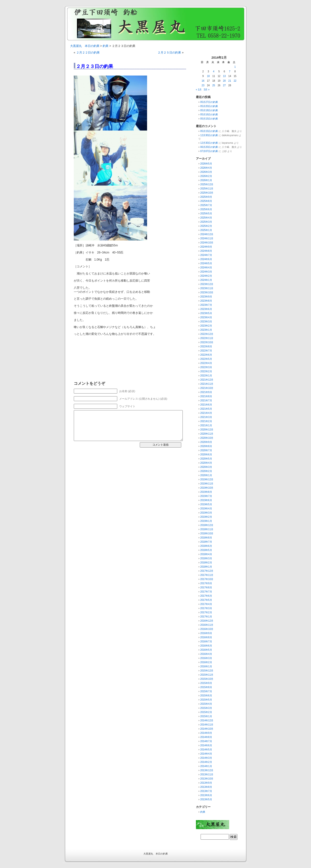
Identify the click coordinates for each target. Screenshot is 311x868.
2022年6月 (206, 355)
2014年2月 (206, 762)
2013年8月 (206, 787)
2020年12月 (207, 430)
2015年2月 (206, 712)
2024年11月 (207, 238)
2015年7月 (206, 691)
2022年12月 (207, 334)
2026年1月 (206, 180)
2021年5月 (206, 409)
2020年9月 (206, 442)
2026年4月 (206, 168)
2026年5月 (206, 164)
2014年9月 (206, 733)
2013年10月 (207, 779)
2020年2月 (206, 471)
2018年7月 (206, 542)
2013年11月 (207, 775)
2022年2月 (206, 371)
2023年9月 (206, 297)
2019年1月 (206, 521)
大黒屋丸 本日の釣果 (85, 46)
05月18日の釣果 (209, 110)
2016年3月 (206, 658)
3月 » (207, 90)
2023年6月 (206, 309)
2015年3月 (206, 708)
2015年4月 (206, 704)
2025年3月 (206, 222)
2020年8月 (206, 446)
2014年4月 (206, 754)
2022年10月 (207, 342)
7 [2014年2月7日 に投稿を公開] (230, 71)
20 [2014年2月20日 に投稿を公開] (224, 81)
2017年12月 (207, 571)
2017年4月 (206, 604)
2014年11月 (207, 725)
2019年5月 (206, 504)
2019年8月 (206, 492)
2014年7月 (206, 741)
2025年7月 (206, 205)
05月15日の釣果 (209, 119)
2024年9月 (206, 247)
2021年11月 (207, 384)
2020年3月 (206, 467)
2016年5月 (206, 650)
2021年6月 (206, 405)
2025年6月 (206, 209)
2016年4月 (206, 654)
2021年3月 (206, 417)
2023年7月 (206, 305)
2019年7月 (206, 496)
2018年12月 (207, 525)
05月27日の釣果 (209, 102)
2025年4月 (206, 218)
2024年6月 (206, 259)
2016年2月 (206, 662)
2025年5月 (206, 214)
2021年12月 (207, 380)
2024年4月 (206, 268)
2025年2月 (206, 226)
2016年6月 (206, 646)
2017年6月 (206, 596)
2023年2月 (206, 326)
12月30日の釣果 (209, 135)
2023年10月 (207, 292)
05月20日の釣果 (209, 106)
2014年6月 (206, 745)
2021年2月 (206, 421)
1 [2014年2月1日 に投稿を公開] (235, 67)
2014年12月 (207, 720)
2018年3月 (206, 558)
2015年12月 (207, 671)
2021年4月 (206, 413)
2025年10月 (207, 193)
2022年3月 (206, 367)
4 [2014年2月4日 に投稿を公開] (214, 71)
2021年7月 (206, 401)
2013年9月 (206, 783)
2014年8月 (206, 737)
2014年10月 (207, 729)
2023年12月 (207, 284)
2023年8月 (206, 301)
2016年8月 (206, 637)
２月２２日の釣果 (88, 53)
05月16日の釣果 (209, 115)
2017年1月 (206, 617)
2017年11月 (207, 575)
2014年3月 (206, 758)
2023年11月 (207, 288)
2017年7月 (206, 592)
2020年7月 (206, 450)
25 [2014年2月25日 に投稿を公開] (214, 85)
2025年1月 (206, 230)
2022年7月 (206, 351)
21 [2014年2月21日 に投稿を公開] (230, 81)
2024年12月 (207, 234)
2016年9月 (206, 633)
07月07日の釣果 (209, 151)
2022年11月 (207, 338)
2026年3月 (206, 172)
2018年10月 (207, 533)
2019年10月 (207, 488)
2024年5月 (206, 263)
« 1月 (199, 90)
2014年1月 (206, 766)
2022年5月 (206, 359)
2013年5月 (206, 799)
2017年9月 (206, 583)
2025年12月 (207, 184)
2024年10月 (207, 243)
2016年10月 (207, 629)
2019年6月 (206, 500)
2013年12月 (207, 770)
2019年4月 (206, 509)
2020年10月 (207, 438)
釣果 (106, 46)
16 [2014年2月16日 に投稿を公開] (203, 81)
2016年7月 (206, 642)
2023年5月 (206, 313)
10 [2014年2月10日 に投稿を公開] (208, 76)
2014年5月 (206, 750)
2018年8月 (206, 538)
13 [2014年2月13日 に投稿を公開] (224, 76)
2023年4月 (206, 317)
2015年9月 (206, 683)
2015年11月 (207, 675)
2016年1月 (206, 666)
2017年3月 (206, 608)
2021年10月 (207, 388)
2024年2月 (206, 276)
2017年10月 (207, 579)
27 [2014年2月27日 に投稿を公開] (224, 85)
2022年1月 (206, 376)
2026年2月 (206, 176)
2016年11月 (207, 625)
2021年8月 (206, 396)
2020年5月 (206, 459)
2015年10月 (207, 679)
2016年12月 (207, 621)
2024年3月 (206, 272)
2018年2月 (206, 563)
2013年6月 (206, 795)
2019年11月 (207, 484)
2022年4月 (206, 363)
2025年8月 (206, 201)
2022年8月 (206, 346)
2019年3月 (206, 513)
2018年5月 (206, 550)
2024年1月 (206, 280)
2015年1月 (206, 716)
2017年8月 (206, 588)
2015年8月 (206, 687)
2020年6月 (206, 455)
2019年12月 (207, 479)
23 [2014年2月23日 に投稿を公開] (203, 85)
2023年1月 (206, 330)
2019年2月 (206, 517)
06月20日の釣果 (209, 147)
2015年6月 (206, 696)
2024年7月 (206, 255)
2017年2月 (206, 612)
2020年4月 (206, 463)
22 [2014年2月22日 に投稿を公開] (235, 81)
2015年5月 (206, 700)
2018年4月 (206, 554)
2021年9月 (206, 392)
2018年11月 (207, 529)
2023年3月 (206, 322)
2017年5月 (206, 600)
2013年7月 (206, 791)
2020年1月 (206, 475)
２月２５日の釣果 (169, 53)
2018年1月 (206, 567)
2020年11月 (207, 434)
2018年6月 (206, 546)
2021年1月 (206, 425)
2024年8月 (206, 251)
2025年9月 (206, 197)
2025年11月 (207, 189)
